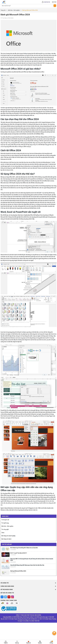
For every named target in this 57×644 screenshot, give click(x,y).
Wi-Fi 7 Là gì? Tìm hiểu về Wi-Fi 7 (19, 553)
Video (3, 533)
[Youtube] (9, 597)
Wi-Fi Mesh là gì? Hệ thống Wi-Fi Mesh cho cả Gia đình (24, 548)
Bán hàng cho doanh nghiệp (8, 536)
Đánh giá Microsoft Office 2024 (18, 571)
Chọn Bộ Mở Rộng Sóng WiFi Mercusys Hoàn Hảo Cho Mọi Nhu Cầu (27, 565)
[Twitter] (5, 597)
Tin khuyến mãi (5, 520)
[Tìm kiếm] (55, 6)
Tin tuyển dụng (5, 523)
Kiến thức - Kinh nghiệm (7, 526)
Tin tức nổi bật (7, 544)
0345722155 (47, 2)
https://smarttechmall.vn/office (36, 72)
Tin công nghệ (5, 529)
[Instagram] (12, 597)
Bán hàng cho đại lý (6, 539)
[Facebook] (2, 597)
